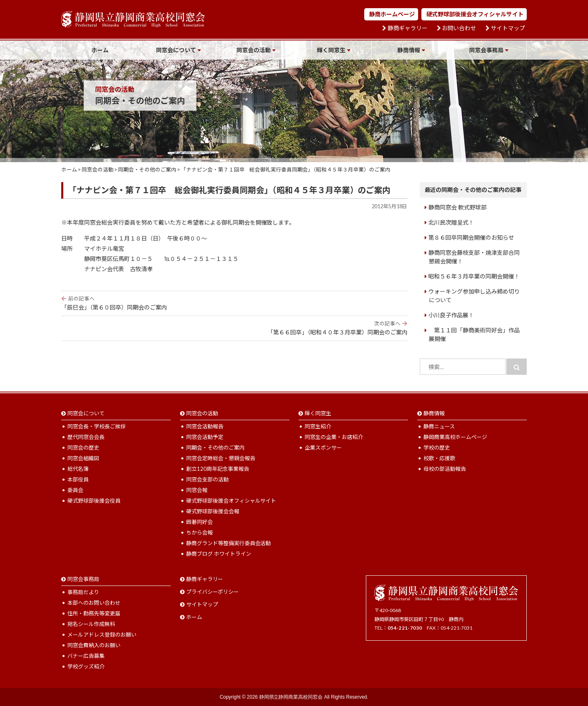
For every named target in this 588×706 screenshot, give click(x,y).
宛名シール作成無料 (91, 624)
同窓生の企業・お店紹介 (334, 437)
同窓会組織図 (83, 458)
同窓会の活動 (254, 50)
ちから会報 (199, 532)
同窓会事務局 (486, 50)
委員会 (75, 490)
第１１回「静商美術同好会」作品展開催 (474, 334)
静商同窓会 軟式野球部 (458, 207)
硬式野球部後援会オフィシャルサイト (475, 14)
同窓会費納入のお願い (94, 645)
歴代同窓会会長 (86, 437)
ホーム (100, 50)
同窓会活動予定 (205, 437)
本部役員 (78, 479)
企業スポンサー (323, 448)
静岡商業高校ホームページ (455, 437)
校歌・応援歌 (439, 458)
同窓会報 (197, 490)
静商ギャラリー (408, 28)
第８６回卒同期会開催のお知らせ (471, 237)
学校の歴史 (437, 448)
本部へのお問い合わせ (94, 603)
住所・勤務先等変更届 (94, 613)
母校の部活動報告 (445, 469)
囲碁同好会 (199, 522)
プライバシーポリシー (213, 592)
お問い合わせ (459, 28)
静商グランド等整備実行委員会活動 (229, 543)
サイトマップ (508, 28)
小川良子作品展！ (451, 315)
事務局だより (83, 592)
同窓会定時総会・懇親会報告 (221, 458)
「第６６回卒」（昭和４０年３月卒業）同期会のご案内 (234, 328)
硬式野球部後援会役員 (94, 501)
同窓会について (176, 50)
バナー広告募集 (86, 656)
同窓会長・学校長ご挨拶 (97, 426)
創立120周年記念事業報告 (218, 469)
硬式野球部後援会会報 (213, 511)
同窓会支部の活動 (207, 479)
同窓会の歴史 (83, 448)
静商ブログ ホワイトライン (219, 554)
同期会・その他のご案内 (215, 448)
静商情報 (409, 50)
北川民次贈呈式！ (451, 222)
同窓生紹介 (318, 426)
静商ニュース (439, 426)
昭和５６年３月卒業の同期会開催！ (474, 276)
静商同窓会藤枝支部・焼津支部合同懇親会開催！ (474, 257)
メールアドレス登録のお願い (102, 635)
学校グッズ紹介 (86, 666)
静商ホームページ (392, 14)
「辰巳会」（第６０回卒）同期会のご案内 (234, 303)
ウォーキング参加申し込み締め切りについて (474, 296)
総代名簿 (78, 469)
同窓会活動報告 (205, 426)
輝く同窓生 (331, 50)
